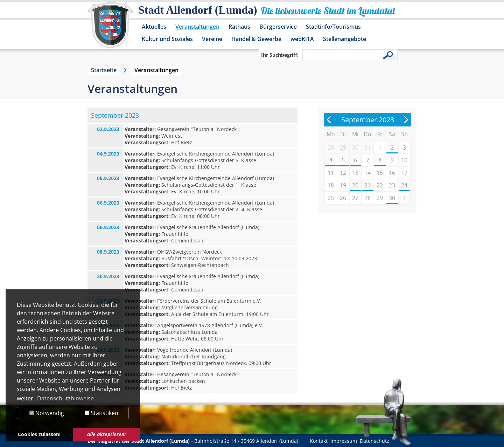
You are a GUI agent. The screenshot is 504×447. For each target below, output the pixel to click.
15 (380, 173)
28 (367, 198)
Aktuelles (154, 27)
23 (392, 185)
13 (355, 173)
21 (367, 185)
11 (331, 173)
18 (331, 185)
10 (404, 160)
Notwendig (47, 413)
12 (343, 173)
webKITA (302, 39)
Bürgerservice (278, 27)
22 (380, 185)
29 (380, 198)
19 (343, 185)
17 (404, 173)
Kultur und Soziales (167, 39)
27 (355, 198)
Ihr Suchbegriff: (280, 55)
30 (392, 198)
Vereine (212, 39)
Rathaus (239, 27)
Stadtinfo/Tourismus (333, 27)
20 (355, 185)
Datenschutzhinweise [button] (65, 398)
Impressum (344, 441)
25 (331, 198)
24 (404, 185)
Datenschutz (374, 441)
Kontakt (319, 441)
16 (392, 173)
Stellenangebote (345, 39)
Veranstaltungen (197, 27)
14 (367, 173)
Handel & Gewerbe (256, 39)
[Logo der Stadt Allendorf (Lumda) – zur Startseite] (110, 29)
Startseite (104, 70)
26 (343, 198)
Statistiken (101, 413)
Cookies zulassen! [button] (39, 434)
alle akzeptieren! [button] (106, 434)
